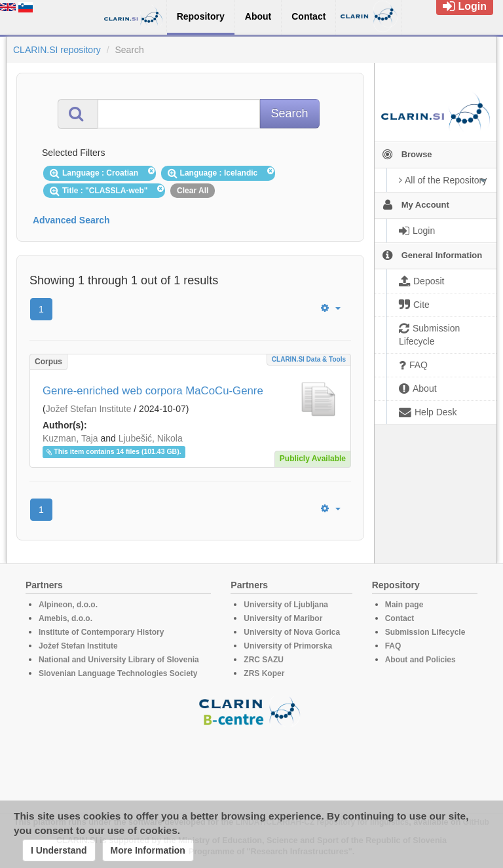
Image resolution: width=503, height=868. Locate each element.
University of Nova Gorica (292, 632)
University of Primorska (288, 646)
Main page (404, 605)
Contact (400, 618)
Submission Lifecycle (425, 632)
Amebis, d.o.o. (65, 618)
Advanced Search (71, 220)
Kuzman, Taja (70, 438)
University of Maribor (283, 618)
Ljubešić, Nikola (151, 438)
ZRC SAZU (264, 660)
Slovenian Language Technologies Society (118, 673)
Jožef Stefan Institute (89, 409)
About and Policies (420, 660)
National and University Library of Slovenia (119, 660)
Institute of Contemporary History (101, 632)
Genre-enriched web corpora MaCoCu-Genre (153, 391)
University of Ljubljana (286, 605)
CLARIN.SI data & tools (309, 359)
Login (465, 6)
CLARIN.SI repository (57, 50)
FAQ (393, 646)
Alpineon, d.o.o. (68, 605)
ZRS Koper (264, 673)
